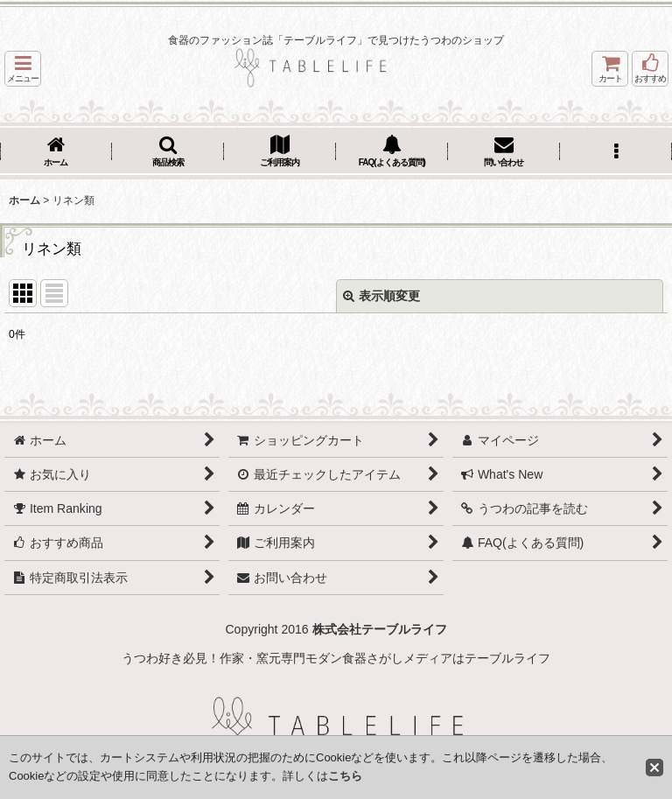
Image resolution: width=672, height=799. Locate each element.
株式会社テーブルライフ (380, 629)
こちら (345, 776)
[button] (23, 69)
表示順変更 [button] (381, 296)
